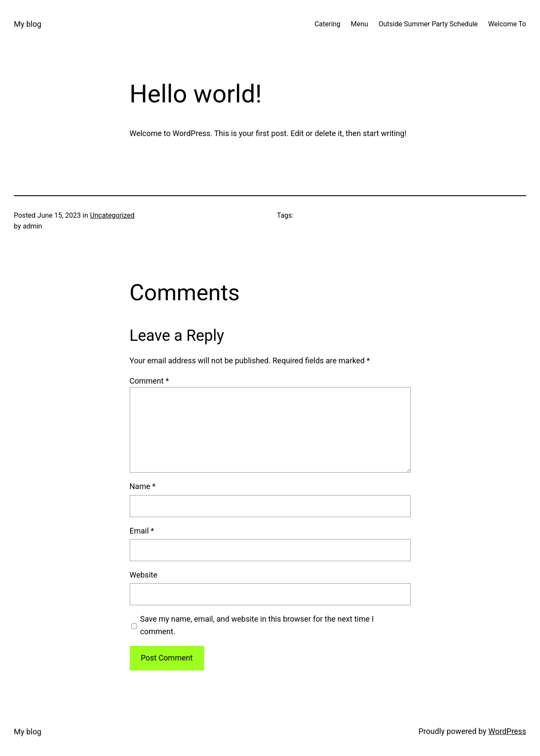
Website (144, 575)
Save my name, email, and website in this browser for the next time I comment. (257, 625)
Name (143, 486)
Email (142, 531)
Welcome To (507, 24)
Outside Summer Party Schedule (428, 24)
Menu (359, 24)
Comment (149, 381)
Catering (327, 24)
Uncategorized (112, 215)
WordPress (507, 731)
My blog (28, 24)
